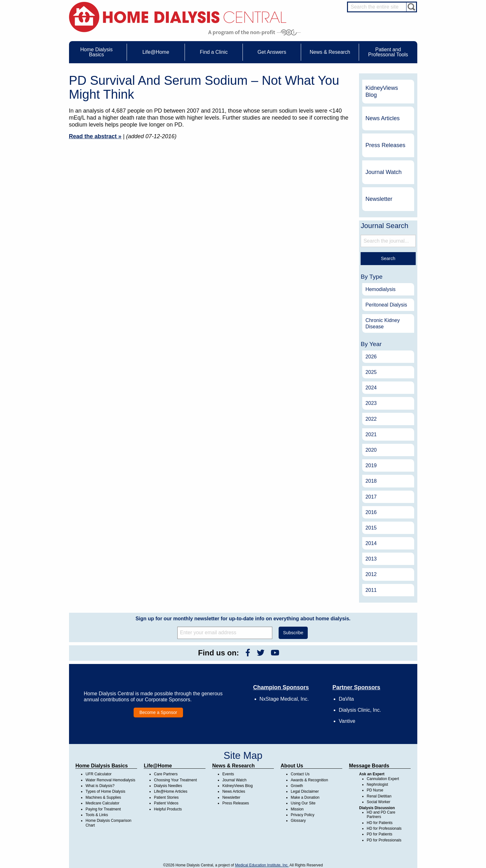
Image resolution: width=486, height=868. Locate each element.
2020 (371, 450)
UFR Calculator (98, 774)
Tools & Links (97, 815)
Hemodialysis (380, 289)
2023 (371, 403)
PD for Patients (379, 834)
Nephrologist (377, 784)
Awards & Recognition (309, 780)
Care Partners (166, 774)
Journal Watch (383, 172)
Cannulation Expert (383, 779)
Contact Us (300, 774)
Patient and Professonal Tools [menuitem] (388, 52)
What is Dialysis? (100, 786)
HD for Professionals (384, 828)
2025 (371, 372)
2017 (371, 497)
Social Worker (378, 802)
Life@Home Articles (171, 791)
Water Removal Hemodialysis (110, 780)
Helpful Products (168, 809)
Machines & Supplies (103, 797)
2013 (371, 559)
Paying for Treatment (103, 809)
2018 (371, 481)
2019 (371, 465)
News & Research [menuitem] (330, 52)
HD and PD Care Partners (381, 815)
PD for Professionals (384, 840)
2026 (371, 357)
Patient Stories (166, 797)
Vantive (347, 721)
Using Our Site (303, 803)
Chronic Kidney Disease (383, 323)
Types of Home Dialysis (105, 791)
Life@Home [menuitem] (156, 52)
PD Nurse (375, 790)
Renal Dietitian (379, 796)
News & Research (233, 766)
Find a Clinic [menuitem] (214, 52)
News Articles (382, 118)
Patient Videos (166, 803)
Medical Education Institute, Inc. (262, 865)
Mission (297, 809)
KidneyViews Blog (382, 91)
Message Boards (369, 766)
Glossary (298, 821)
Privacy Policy (303, 815)
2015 (371, 528)
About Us (292, 766)
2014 (371, 543)
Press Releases (385, 145)
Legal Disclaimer (305, 791)
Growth (297, 786)
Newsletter (379, 199)
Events (228, 774)
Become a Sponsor (158, 712)
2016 (371, 512)
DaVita (346, 699)
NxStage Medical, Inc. (284, 699)
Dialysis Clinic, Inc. (360, 710)
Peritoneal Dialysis (386, 305)
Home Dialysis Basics (101, 766)
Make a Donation (305, 797)
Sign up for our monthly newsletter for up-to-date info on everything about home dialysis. (243, 619)
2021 (371, 434)
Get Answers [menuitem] (272, 52)
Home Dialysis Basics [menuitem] (97, 52)
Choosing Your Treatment (175, 780)
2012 (371, 574)
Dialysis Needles (168, 786)
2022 (371, 419)
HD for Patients (379, 823)
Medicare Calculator (102, 803)
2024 (371, 388)
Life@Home (158, 766)
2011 (371, 590)
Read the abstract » (95, 136)
